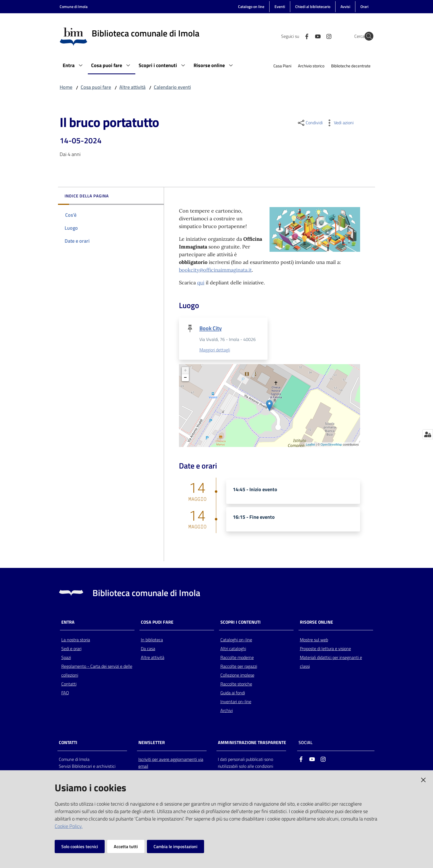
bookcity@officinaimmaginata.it (215, 270)
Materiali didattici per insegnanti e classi (331, 662)
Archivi (227, 711)
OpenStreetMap (331, 445)
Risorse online (316, 622)
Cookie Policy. (69, 826)
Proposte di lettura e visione (325, 649)
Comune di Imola (74, 6)
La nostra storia (76, 640)
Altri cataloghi (233, 649)
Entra (68, 622)
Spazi (66, 658)
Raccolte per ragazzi (239, 667)
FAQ (65, 693)
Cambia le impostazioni (175, 846)
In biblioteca (152, 640)
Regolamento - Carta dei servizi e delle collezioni (97, 671)
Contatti (69, 684)
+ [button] (185, 371)
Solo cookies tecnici (80, 846)
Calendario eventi (172, 87)
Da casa (148, 649)
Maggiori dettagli (215, 350)
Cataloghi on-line (236, 640)
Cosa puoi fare (96, 87)
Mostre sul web (314, 640)
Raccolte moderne (237, 658)
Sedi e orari (71, 649)
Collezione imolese (237, 676)
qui (201, 283)
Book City (211, 328)
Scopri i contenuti (241, 622)
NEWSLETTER (152, 743)
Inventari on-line (236, 702)
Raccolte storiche (236, 684)
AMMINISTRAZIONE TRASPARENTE (252, 743)
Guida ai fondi (233, 693)
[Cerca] (367, 36)
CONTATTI (68, 743)
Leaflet (311, 445)
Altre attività (132, 87)
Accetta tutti (126, 846)
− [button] (185, 378)
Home (66, 87)
